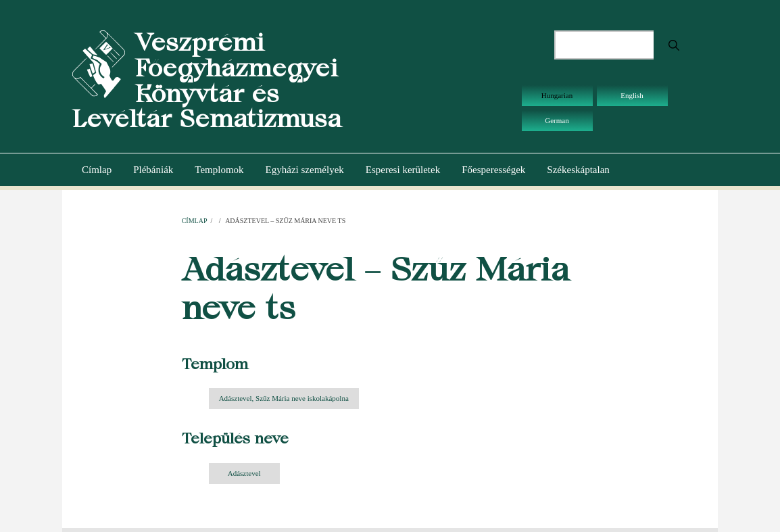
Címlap (97, 170)
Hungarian (557, 95)
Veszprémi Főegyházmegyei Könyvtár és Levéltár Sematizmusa (207, 80)
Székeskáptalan (578, 170)
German (557, 120)
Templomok (219, 170)
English (632, 95)
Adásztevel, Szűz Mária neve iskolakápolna (284, 398)
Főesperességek (493, 170)
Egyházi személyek (305, 170)
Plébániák (153, 170)
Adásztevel (244, 473)
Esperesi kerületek (403, 170)
